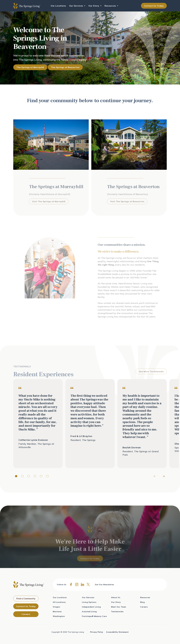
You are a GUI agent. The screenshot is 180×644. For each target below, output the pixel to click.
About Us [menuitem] (116, 597)
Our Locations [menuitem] (60, 597)
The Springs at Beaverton (65, 67)
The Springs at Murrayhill (30, 67)
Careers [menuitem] (144, 607)
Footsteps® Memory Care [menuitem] (94, 616)
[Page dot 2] (22, 476)
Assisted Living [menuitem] (89, 612)
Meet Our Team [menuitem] (119, 607)
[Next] (164, 476)
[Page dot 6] (47, 476)
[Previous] (155, 476)
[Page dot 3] (29, 476)
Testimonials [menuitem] (117, 612)
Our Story (94, 6)
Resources (111, 6)
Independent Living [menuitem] (91, 607)
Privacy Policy (97, 632)
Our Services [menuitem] (88, 597)
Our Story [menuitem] (116, 602)
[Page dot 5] (41, 476)
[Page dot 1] (16, 476)
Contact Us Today (154, 6)
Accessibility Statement (117, 632)
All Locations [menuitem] (59, 602)
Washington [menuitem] (59, 616)
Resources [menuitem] (145, 597)
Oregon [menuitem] (56, 607)
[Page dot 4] (35, 476)
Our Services (76, 6)
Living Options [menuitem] (89, 602)
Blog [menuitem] (142, 602)
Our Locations (58, 6)
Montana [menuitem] (57, 612)
